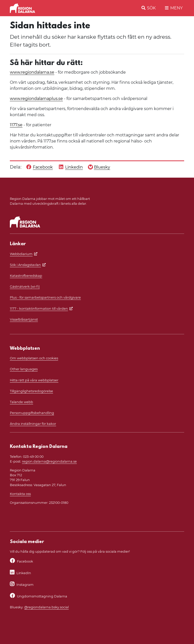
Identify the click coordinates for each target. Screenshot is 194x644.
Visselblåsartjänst (24, 319)
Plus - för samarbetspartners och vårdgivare (45, 297)
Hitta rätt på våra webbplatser (34, 380)
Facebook (25, 561)
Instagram (25, 585)
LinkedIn (24, 573)
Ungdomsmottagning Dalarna (42, 596)
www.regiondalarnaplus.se (36, 99)
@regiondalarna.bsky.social (46, 607)
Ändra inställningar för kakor (33, 424)
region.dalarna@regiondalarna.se (49, 461)
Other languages (24, 369)
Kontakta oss (20, 494)
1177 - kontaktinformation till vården (39, 309)
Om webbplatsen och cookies (34, 358)
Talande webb (21, 402)
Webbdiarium (21, 254)
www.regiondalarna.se (32, 72)
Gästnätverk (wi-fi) (25, 287)
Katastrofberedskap (26, 276)
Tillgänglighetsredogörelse (31, 391)
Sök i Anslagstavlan (25, 265)
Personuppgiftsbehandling (32, 413)
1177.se (16, 125)
